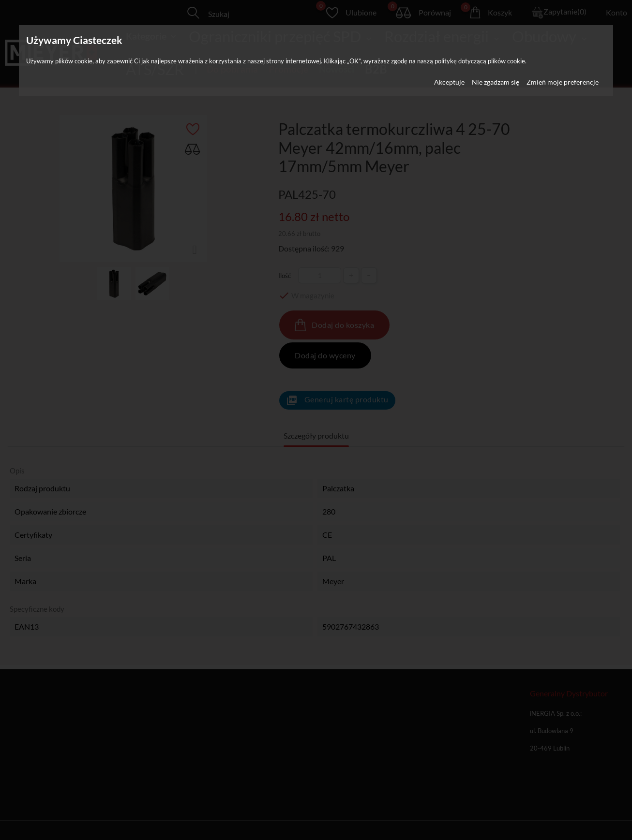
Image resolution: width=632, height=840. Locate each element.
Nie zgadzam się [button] (496, 82)
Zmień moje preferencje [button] (563, 82)
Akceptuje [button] (449, 82)
